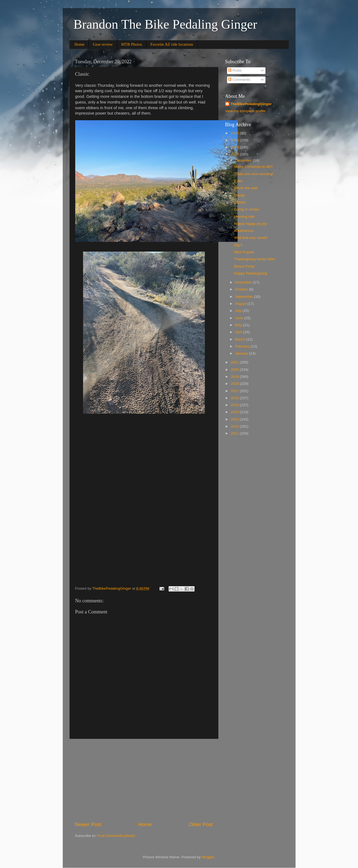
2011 (235, 433)
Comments (239, 80)
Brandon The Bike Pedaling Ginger (165, 24)
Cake (238, 181)
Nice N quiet (244, 252)
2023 (235, 147)
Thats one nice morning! (254, 174)
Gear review (103, 44)
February (243, 346)
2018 (235, 384)
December (244, 160)
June (240, 318)
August (241, 304)
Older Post (201, 824)
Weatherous (244, 231)
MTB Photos (132, 44)
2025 (235, 133)
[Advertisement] (144, 780)
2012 (235, 426)
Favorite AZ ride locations (172, 44)
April (239, 332)
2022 (235, 154)
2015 (235, 405)
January (242, 353)
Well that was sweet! (251, 238)
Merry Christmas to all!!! (253, 167)
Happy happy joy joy (251, 224)
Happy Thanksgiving (251, 273)
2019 (235, 377)
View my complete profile (245, 111)
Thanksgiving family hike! (254, 259)
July (239, 311)
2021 (235, 362)
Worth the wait (246, 188)
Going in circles (247, 209)
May (239, 325)
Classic (240, 202)
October (242, 289)
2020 (235, 370)
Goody (239, 195)
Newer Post (88, 824)
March (241, 339)
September (245, 297)
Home (79, 44)
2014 (235, 412)
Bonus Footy (244, 266)
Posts (235, 70)
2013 (235, 419)
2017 (235, 391)
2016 (235, 398)
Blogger (208, 857)
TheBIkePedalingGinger (251, 104)
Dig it (238, 245)
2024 (235, 140)
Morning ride (244, 217)
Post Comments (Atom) (116, 836)
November (244, 282)
